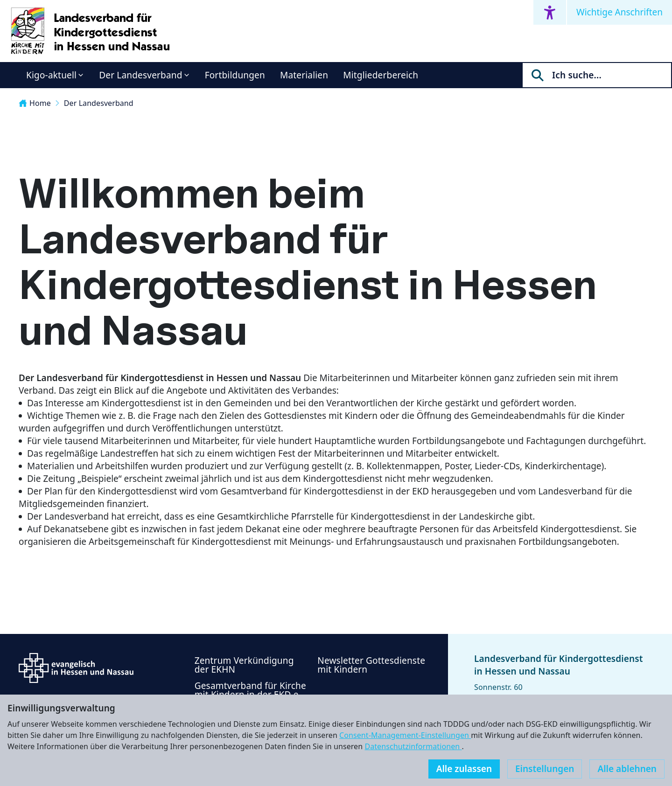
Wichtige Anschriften (619, 12)
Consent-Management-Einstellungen (405, 735)
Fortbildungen (235, 75)
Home (35, 103)
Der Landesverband (140, 75)
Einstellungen (545, 769)
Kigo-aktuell (51, 75)
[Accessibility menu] (550, 12)
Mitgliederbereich (381, 75)
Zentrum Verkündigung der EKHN (244, 665)
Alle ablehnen (627, 769)
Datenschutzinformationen (413, 746)
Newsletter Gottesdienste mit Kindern (371, 665)
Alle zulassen (464, 769)
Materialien (304, 75)
